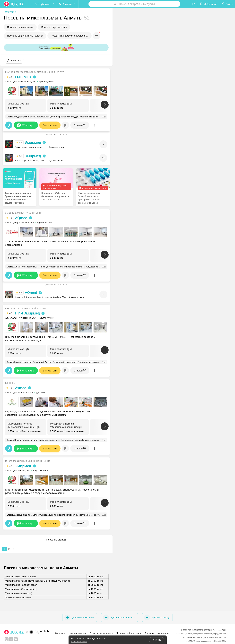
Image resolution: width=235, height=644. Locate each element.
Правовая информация (157, 633)
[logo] (14, 4)
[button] (42, 4)
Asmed (21, 388)
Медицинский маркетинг (129, 633)
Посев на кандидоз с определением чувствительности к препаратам (71, 36)
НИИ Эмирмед (27, 313)
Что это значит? (79, 641)
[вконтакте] (16, 639)
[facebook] (11, 639)
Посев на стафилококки (20, 27)
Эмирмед (33, 142)
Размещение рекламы (101, 633)
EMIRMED (23, 77)
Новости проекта (78, 633)
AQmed (21, 218)
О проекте (60, 633)
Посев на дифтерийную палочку (25, 36)
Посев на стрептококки (54, 27)
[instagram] (7, 639)
